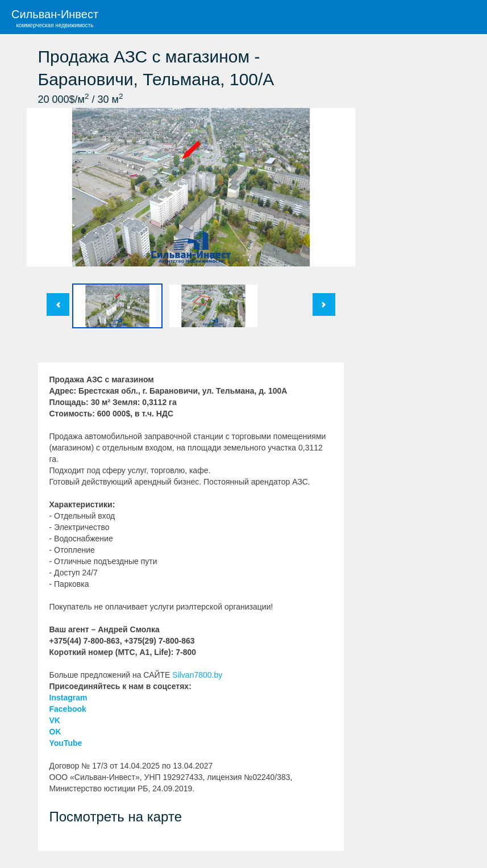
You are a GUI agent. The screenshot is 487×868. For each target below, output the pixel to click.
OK (55, 732)
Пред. (58, 304)
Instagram (68, 698)
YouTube (66, 743)
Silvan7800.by (197, 675)
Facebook (68, 709)
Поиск (436, 17)
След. (324, 304)
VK (55, 720)
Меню (470, 17)
